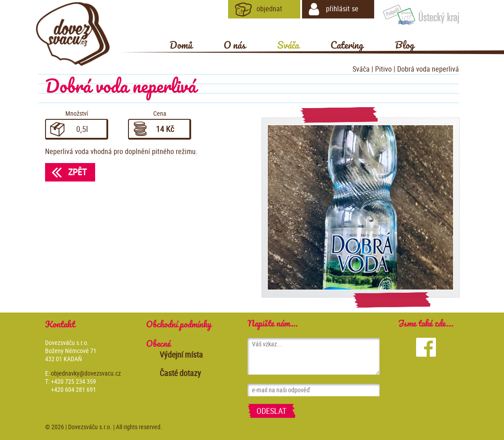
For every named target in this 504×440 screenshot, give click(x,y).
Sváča (361, 69)
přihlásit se (334, 9)
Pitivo (383, 69)
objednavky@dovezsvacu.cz (86, 373)
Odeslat (271, 411)
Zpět (66, 172)
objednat (259, 9)
